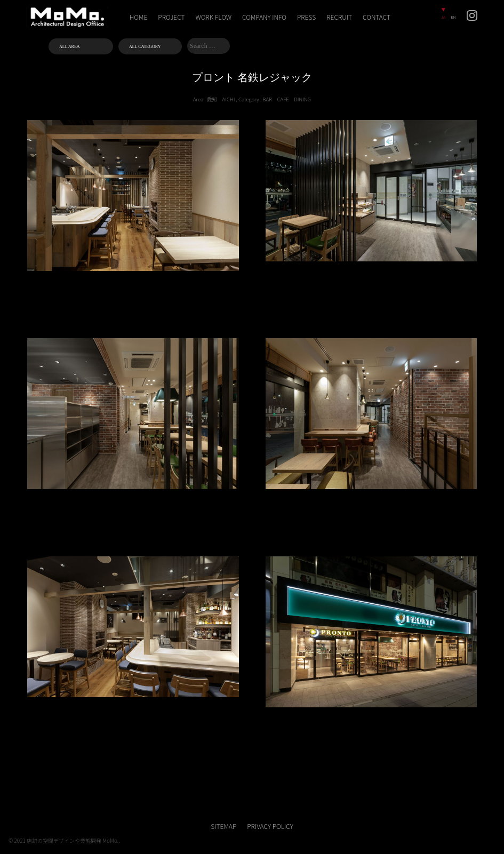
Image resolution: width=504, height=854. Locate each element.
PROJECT (171, 17)
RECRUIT (339, 17)
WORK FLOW (214, 17)
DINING (302, 99)
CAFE (283, 99)
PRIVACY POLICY (270, 826)
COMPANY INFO (264, 17)
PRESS (306, 17)
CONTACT (377, 17)
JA (443, 17)
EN (453, 17)
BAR (267, 99)
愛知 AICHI (221, 99)
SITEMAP (223, 826)
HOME (139, 17)
